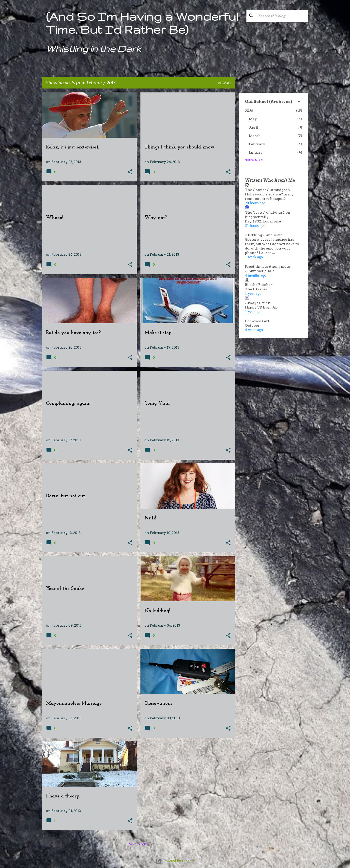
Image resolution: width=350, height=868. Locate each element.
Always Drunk (257, 303)
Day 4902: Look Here (263, 221)
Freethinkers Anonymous (268, 266)
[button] (130, 172)
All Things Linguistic (264, 235)
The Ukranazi (257, 289)
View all (225, 83)
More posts (139, 844)
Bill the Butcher (259, 285)
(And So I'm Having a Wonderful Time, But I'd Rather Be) (142, 23)
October (252, 325)
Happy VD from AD (261, 307)
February (257, 144)
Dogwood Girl (257, 321)
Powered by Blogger (175, 861)
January (256, 152)
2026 (249, 111)
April (254, 127)
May (253, 119)
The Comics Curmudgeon (267, 190)
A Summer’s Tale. (260, 271)
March (255, 136)
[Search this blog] (282, 16)
